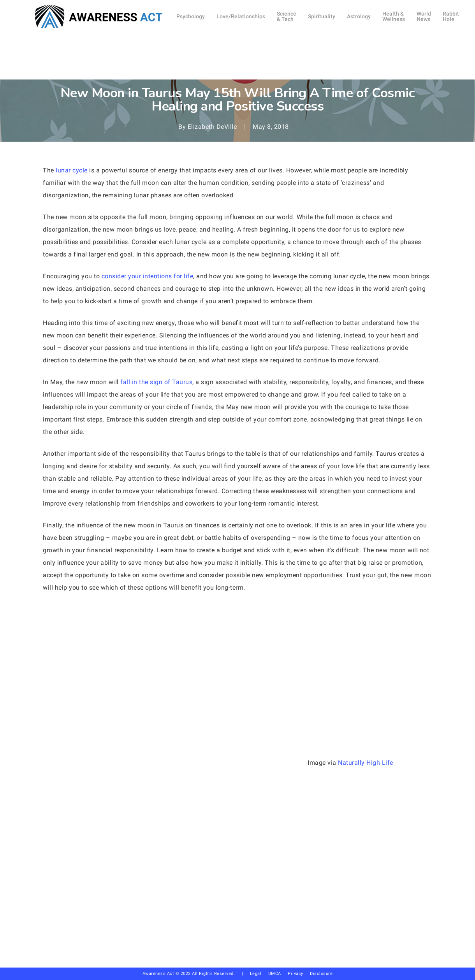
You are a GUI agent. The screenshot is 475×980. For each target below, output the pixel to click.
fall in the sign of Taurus (156, 382)
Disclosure (321, 974)
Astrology (237, 72)
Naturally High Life (366, 763)
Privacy (299, 974)
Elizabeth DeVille (212, 127)
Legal (256, 974)
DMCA (275, 974)
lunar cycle (72, 170)
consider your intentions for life (148, 276)
